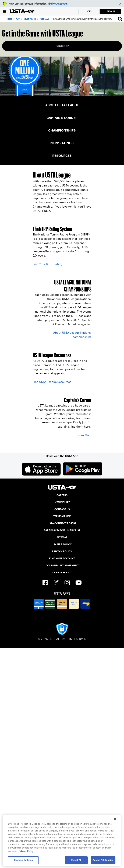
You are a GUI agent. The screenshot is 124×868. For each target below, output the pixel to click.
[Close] (115, 819)
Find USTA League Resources (52, 382)
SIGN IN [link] (111, 11)
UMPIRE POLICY (62, 544)
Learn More (84, 435)
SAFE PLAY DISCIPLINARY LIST (62, 530)
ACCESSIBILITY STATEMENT (62, 565)
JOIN (89, 11)
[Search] (120, 19)
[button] (120, 4)
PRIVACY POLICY (62, 551)
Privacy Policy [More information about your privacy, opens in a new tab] (26, 851)
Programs (44, 19)
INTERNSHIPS (62, 502)
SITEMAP (62, 537)
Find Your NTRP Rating (47, 264)
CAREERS (62, 495)
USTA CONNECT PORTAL (62, 523)
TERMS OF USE (62, 516)
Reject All (76, 860)
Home (9, 19)
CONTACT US (62, 509)
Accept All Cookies (103, 860)
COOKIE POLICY (62, 572)
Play (18, 19)
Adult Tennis (30, 19)
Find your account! (58, 4)
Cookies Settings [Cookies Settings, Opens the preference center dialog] (23, 860)
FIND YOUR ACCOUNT (62, 558)
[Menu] (5, 11)
